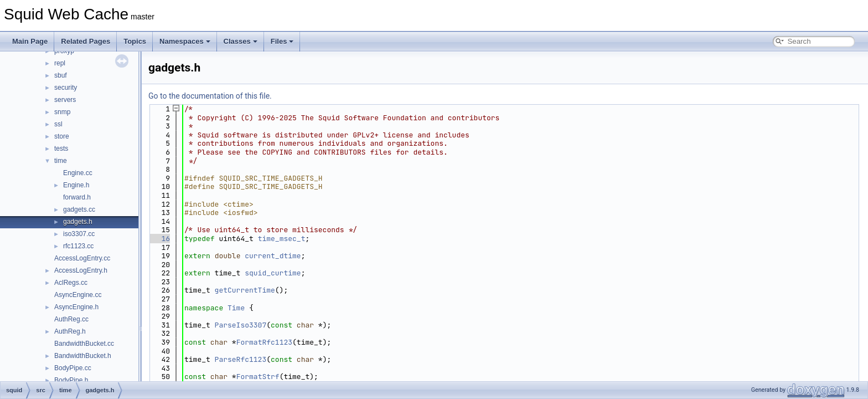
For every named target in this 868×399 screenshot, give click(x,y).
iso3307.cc (79, 234)
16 (159, 239)
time (61, 161)
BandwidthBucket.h (83, 356)
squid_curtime (273, 273)
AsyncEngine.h (76, 307)
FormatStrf (258, 377)
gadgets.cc (79, 209)
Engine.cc (78, 173)
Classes (241, 41)
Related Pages (86, 41)
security (66, 88)
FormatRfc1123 (264, 342)
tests (61, 149)
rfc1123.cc (78, 246)
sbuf (61, 75)
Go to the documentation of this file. (210, 96)
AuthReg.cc (71, 319)
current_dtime (273, 256)
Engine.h (76, 185)
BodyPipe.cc (73, 368)
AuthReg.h (70, 331)
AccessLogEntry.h (81, 270)
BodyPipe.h (71, 380)
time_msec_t (282, 239)
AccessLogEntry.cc (82, 258)
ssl (58, 124)
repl (60, 63)
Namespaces (185, 41)
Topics (135, 41)
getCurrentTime (245, 290)
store (62, 136)
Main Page (30, 41)
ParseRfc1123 (241, 359)
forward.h (77, 197)
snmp (62, 112)
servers (65, 100)
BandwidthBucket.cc (84, 344)
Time (236, 308)
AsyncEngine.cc (78, 295)
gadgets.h (78, 222)
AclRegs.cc (71, 283)
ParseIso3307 (241, 325)
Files (282, 41)
